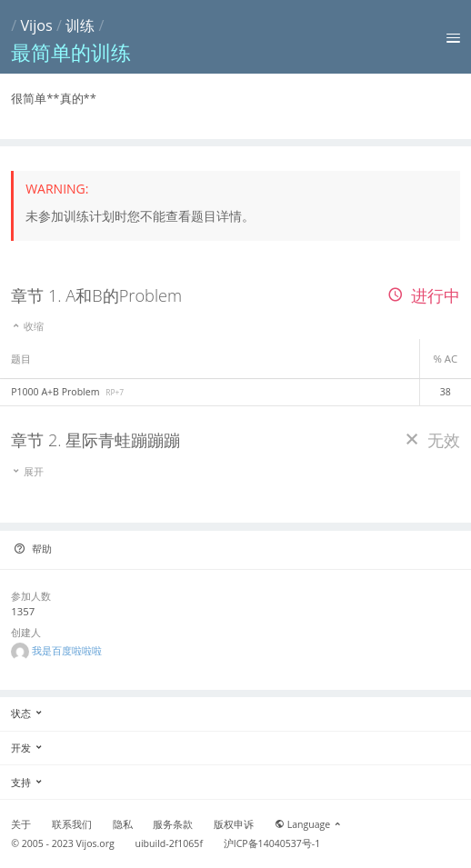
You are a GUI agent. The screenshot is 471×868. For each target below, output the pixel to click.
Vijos (36, 25)
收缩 (27, 326)
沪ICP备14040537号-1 (272, 843)
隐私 (123, 824)
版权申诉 (234, 824)
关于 (21, 824)
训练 (80, 25)
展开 (27, 471)
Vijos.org (95, 843)
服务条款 (173, 824)
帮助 (33, 549)
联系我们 (72, 824)
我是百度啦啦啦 (67, 650)
